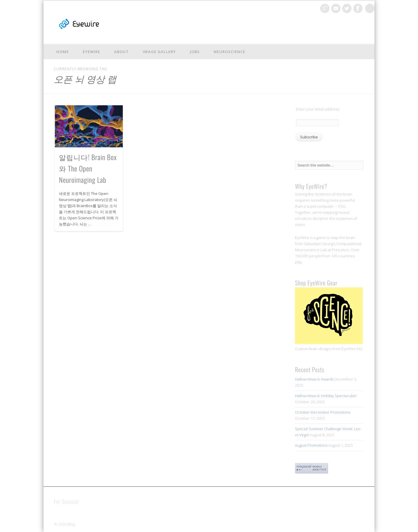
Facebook (358, 8)
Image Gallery (159, 52)
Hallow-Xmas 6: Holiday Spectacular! (326, 396)
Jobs (195, 52)
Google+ (325, 8)
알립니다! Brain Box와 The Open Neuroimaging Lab (88, 168)
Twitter (347, 8)
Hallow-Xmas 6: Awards (314, 379)
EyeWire (91, 52)
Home (63, 52)
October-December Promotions (323, 412)
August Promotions (311, 445)
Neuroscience (229, 52)
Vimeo (336, 8)
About (121, 52)
